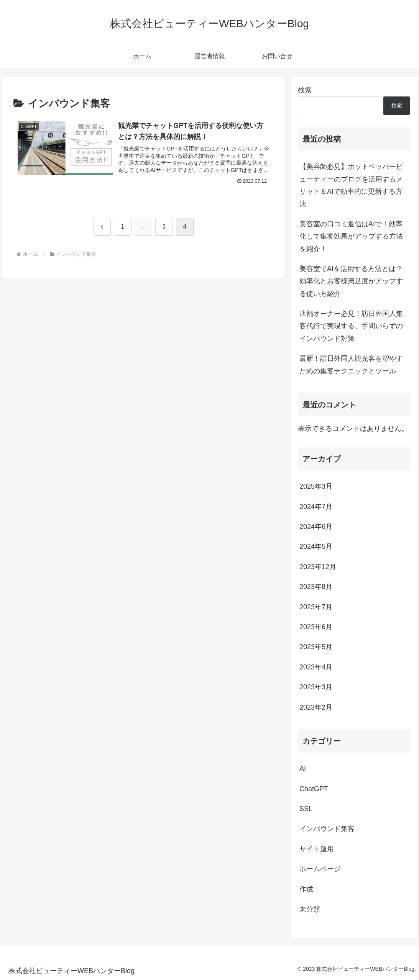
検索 (305, 90)
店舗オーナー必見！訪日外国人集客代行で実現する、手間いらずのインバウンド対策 (351, 326)
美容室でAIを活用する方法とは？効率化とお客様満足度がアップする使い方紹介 (351, 281)
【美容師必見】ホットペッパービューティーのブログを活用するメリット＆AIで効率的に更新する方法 (351, 185)
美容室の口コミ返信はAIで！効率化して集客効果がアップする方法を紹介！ (351, 236)
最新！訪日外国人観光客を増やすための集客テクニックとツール (351, 365)
